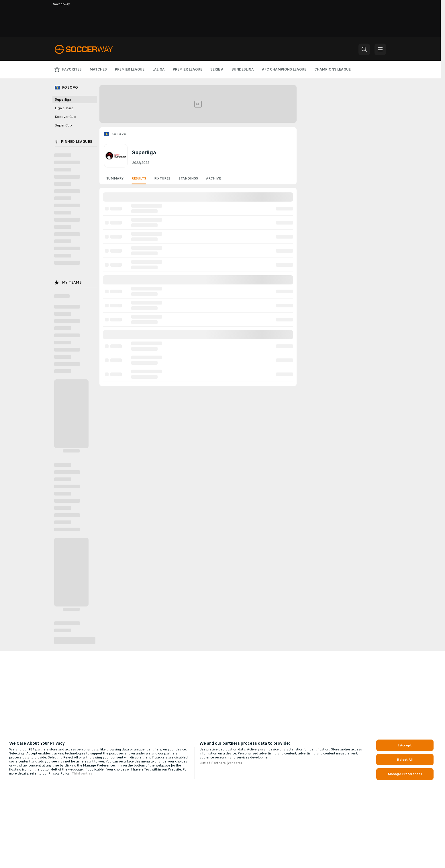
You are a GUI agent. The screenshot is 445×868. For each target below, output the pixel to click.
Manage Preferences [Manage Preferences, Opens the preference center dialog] (405, 774)
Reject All (405, 760)
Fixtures (162, 178)
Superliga (63, 100)
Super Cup (63, 125)
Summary (115, 178)
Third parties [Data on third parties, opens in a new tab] (82, 773)
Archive (213, 178)
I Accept (405, 745)
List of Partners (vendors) (221, 763)
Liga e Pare (64, 108)
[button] (364, 49)
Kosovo (119, 134)
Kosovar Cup (65, 117)
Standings (188, 178)
